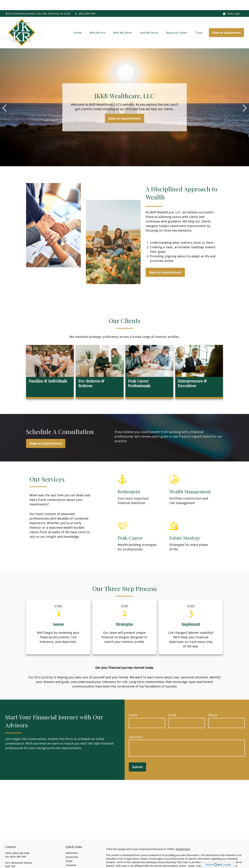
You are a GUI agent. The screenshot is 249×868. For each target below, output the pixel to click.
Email (172, 705)
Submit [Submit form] (137, 757)
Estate (69, 851)
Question (135, 727)
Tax (68, 859)
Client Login (231, 3)
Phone (213, 705)
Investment (72, 847)
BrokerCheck (183, 839)
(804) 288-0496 (85, 3)
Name (133, 705)
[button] (78, 23)
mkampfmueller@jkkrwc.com (21, 866)
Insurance (71, 855)
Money (69, 863)
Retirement (72, 843)
